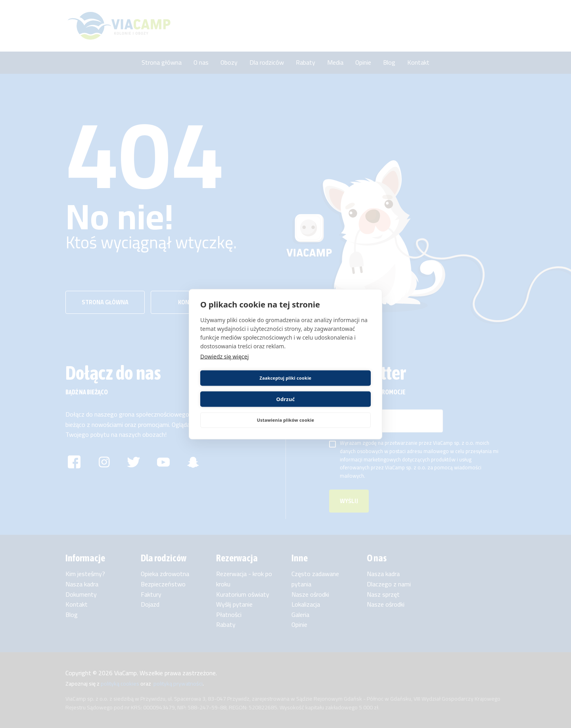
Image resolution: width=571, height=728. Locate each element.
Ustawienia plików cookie (286, 409)
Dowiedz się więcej (224, 367)
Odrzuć (329, 388)
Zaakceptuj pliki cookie (242, 388)
